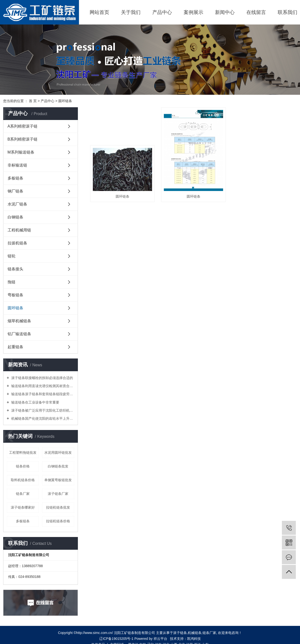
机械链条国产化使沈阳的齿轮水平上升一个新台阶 (42, 418)
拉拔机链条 (17, 243)
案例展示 (193, 12)
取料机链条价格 (23, 480)
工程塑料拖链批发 (23, 453)
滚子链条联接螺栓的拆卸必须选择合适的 (42, 378)
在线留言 (256, 12)
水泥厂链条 (17, 204)
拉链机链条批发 (58, 507)
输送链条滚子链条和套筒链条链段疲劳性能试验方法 (42, 394)
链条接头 (15, 269)
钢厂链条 (15, 191)
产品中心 (162, 12)
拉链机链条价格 (58, 521)
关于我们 (131, 12)
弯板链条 (15, 295)
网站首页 (99, 12)
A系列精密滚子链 (23, 126)
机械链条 (195, 633)
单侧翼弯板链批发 (58, 480)
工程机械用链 (19, 230)
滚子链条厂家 (58, 494)
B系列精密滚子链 (23, 139)
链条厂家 (23, 494)
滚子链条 (180, 633)
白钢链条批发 (58, 466)
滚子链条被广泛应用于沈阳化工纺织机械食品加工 (42, 410)
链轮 (12, 256)
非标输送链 (17, 165)
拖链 (12, 282)
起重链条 (15, 347)
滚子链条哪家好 (23, 507)
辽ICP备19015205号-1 (116, 639)
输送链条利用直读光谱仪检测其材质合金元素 (42, 386)
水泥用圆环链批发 (58, 453)
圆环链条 (65, 101)
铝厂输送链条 (19, 334)
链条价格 (23, 466)
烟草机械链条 (19, 321)
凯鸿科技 (194, 639)
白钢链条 (15, 217)
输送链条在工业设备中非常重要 (35, 402)
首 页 (33, 101)
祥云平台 (160, 639)
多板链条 (15, 178)
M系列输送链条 (21, 152)
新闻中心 (225, 12)
